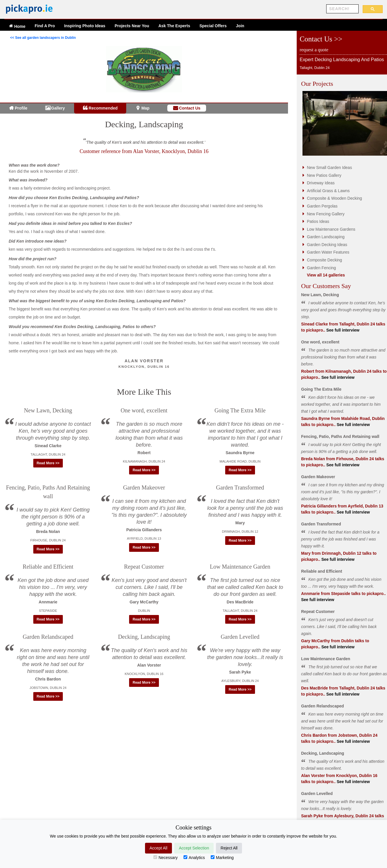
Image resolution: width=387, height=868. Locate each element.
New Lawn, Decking (48, 410)
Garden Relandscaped (48, 637)
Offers (213, 26)
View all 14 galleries (326, 275)
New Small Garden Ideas (329, 168)
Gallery (58, 108)
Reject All (229, 848)
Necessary (166, 858)
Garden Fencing (321, 268)
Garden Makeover (144, 487)
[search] (342, 9)
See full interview (342, 330)
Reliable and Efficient (48, 567)
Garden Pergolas (322, 206)
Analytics (194, 858)
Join (240, 26)
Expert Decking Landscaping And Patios (342, 59)
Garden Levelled (240, 637)
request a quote (314, 50)
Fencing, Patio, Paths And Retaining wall (340, 436)
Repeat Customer (144, 567)
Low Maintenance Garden (240, 567)
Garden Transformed (240, 487)
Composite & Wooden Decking (334, 198)
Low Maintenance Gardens (331, 229)
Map (145, 108)
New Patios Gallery (324, 175)
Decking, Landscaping (144, 124)
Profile (21, 108)
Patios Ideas (318, 221)
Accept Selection (194, 848)
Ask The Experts (174, 26)
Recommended (103, 108)
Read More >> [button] (48, 463)
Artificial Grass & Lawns (328, 191)
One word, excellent (144, 410)
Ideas (85, 26)
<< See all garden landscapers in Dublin (43, 38)
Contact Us (190, 108)
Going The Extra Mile (240, 410)
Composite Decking (324, 260)
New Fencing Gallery (326, 214)
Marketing (222, 858)
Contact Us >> (321, 39)
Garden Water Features (328, 252)
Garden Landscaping (326, 237)
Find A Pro (45, 26)
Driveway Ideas (321, 183)
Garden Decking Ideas (327, 245)
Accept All (158, 848)
